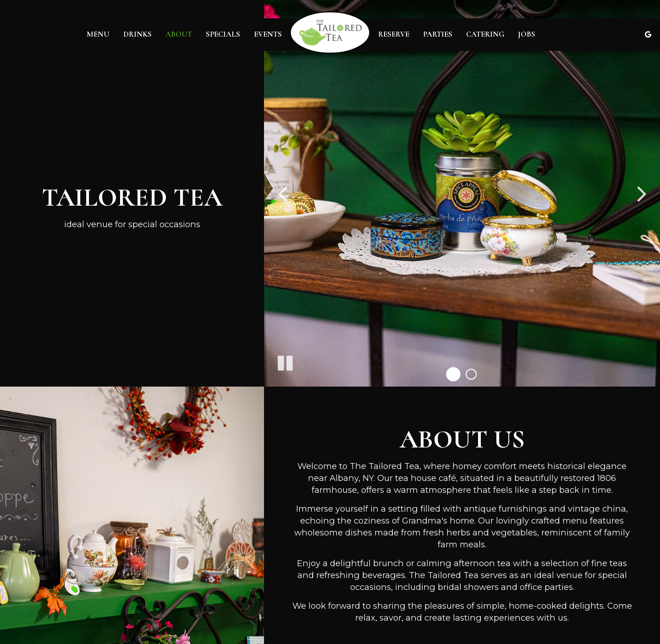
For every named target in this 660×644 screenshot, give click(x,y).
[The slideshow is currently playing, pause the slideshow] (285, 361)
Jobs (527, 34)
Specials (223, 34)
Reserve (394, 34)
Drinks (137, 34)
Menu (98, 34)
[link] (330, 33)
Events (268, 34)
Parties (438, 34)
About (179, 34)
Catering (485, 34)
